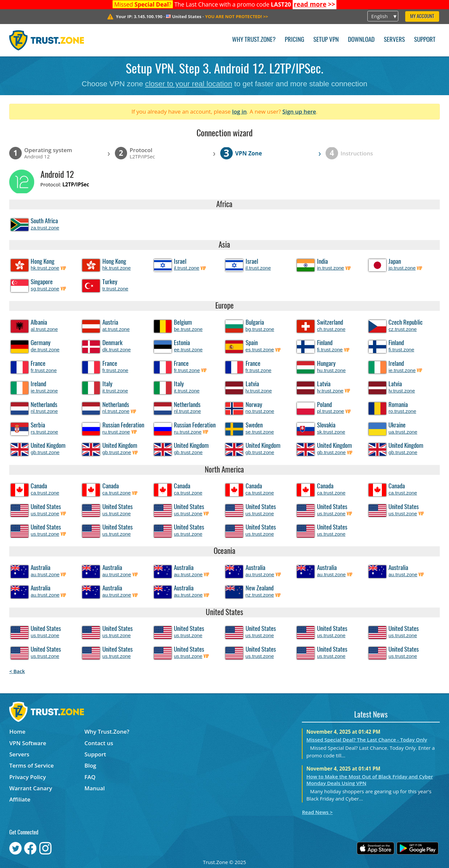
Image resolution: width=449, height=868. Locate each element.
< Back (17, 671)
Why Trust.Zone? (254, 40)
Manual (95, 788)
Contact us (99, 743)
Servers (394, 40)
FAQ (90, 777)
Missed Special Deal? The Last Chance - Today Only (367, 740)
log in (239, 111)
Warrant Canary (31, 788)
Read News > (317, 812)
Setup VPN (326, 40)
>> (314, 4)
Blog (91, 765)
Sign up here (299, 111)
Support (425, 40)
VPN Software (28, 743)
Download (361, 40)
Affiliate (20, 799)
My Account (422, 17)
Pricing (294, 40)
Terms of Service (31, 765)
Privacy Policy (27, 777)
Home (17, 732)
